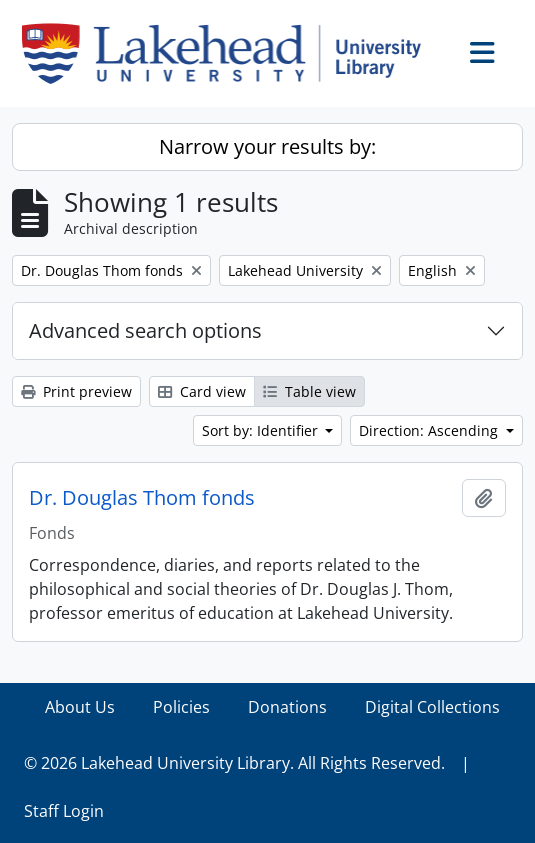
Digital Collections (432, 707)
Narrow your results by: (267, 146)
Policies (181, 707)
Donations (287, 707)
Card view (202, 391)
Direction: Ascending (430, 430)
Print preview (76, 391)
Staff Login (64, 811)
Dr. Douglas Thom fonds (142, 498)
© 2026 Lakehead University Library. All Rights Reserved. (234, 763)
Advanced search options (145, 330)
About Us (80, 707)
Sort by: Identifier (262, 430)
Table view (309, 391)
